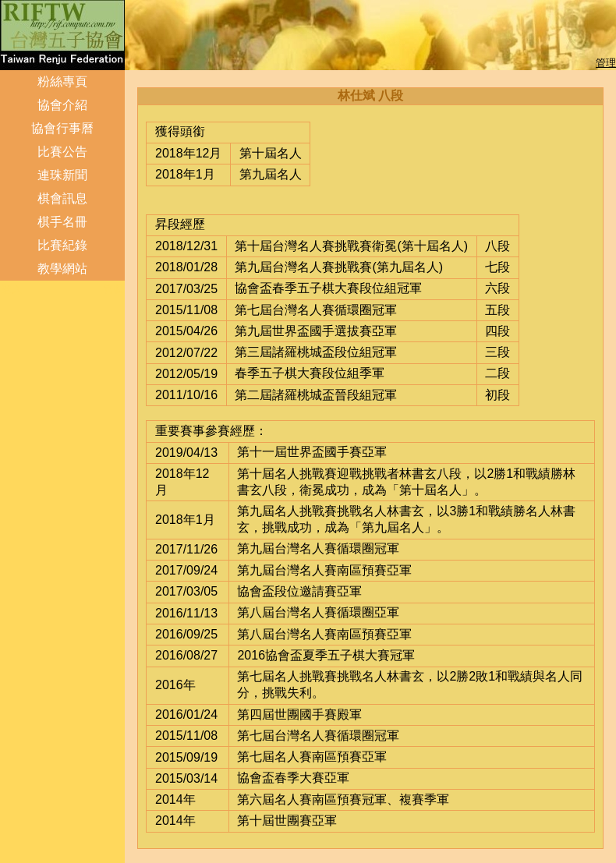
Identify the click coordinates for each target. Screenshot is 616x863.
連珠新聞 (62, 175)
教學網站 (62, 269)
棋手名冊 (62, 222)
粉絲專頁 (62, 81)
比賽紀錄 (62, 245)
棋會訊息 (62, 198)
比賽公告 (62, 152)
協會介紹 (62, 105)
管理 (606, 63)
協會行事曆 (62, 128)
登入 (12, 289)
